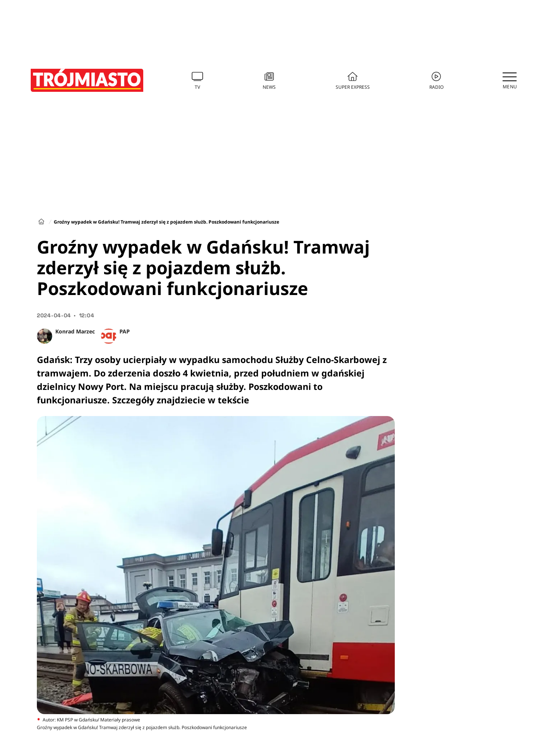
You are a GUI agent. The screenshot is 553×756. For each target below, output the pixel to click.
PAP (125, 331)
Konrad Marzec (75, 331)
